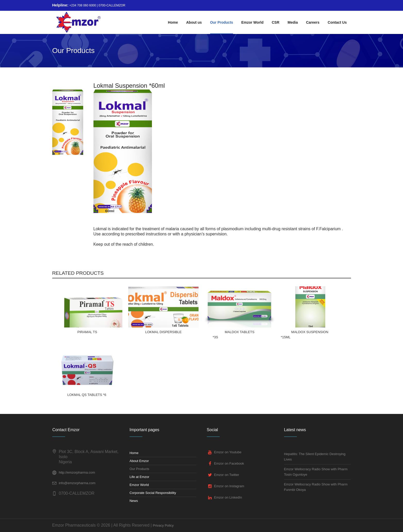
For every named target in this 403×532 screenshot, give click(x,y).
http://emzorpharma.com (77, 472)
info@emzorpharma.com (77, 483)
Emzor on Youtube (228, 452)
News (134, 501)
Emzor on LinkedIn (228, 497)
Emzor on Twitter (226, 475)
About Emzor (139, 461)
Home (134, 453)
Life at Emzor (139, 477)
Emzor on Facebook (229, 463)
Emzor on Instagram (229, 486)
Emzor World (139, 485)
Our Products (139, 469)
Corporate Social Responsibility (153, 493)
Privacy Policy (163, 525)
